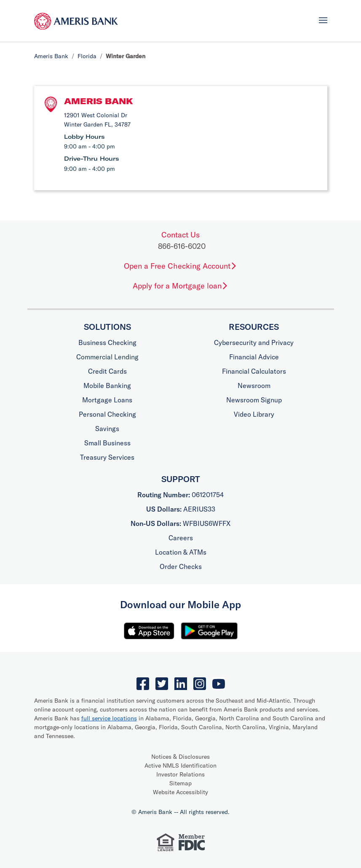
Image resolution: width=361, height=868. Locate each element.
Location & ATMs (181, 552)
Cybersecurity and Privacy (254, 342)
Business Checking (107, 342)
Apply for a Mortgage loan (180, 286)
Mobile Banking (107, 385)
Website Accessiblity (180, 792)
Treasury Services (107, 457)
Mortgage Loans (107, 400)
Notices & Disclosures (180, 757)
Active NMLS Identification (180, 766)
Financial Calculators (254, 371)
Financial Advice (254, 357)
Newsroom (254, 385)
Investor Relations (180, 774)
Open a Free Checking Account (180, 266)
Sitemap (180, 783)
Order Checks (181, 566)
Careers (181, 538)
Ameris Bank (51, 56)
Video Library (254, 414)
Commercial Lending (107, 357)
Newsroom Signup (254, 400)
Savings (107, 429)
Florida (87, 56)
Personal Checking (107, 414)
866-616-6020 (182, 246)
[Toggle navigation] (323, 20)
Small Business (107, 443)
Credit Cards (107, 371)
